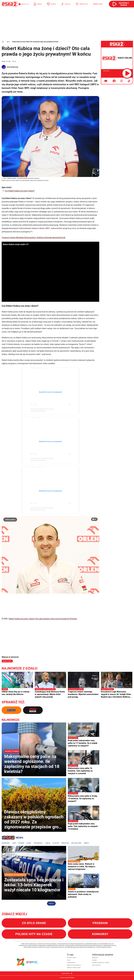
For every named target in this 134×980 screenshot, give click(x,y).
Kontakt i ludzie (71, 958)
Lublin (48, 843)
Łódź (14, 843)
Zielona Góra (76, 843)
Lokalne (13, 838)
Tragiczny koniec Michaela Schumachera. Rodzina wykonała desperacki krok (33, 237)
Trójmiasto (38, 843)
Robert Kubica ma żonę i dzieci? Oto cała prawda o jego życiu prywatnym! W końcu (43, 619)
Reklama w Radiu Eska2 (74, 968)
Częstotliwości (71, 963)
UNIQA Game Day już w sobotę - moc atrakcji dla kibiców (17, 692)
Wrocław (65, 843)
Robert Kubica (7, 661)
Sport (8, 42)
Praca (69, 960)
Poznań (21, 843)
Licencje (94, 960)
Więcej (87, 843)
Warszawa (6, 843)
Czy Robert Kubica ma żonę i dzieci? (20, 191)
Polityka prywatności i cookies (101, 963)
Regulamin (95, 958)
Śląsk (29, 843)
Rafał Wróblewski (12, 67)
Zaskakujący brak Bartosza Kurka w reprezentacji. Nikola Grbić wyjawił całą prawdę (50, 693)
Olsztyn (56, 843)
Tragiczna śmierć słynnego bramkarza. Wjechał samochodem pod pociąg (84, 693)
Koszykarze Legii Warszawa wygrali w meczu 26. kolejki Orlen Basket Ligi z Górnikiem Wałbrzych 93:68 (117, 693)
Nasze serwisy (67, 973)
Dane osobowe (96, 965)
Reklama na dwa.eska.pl (74, 965)
